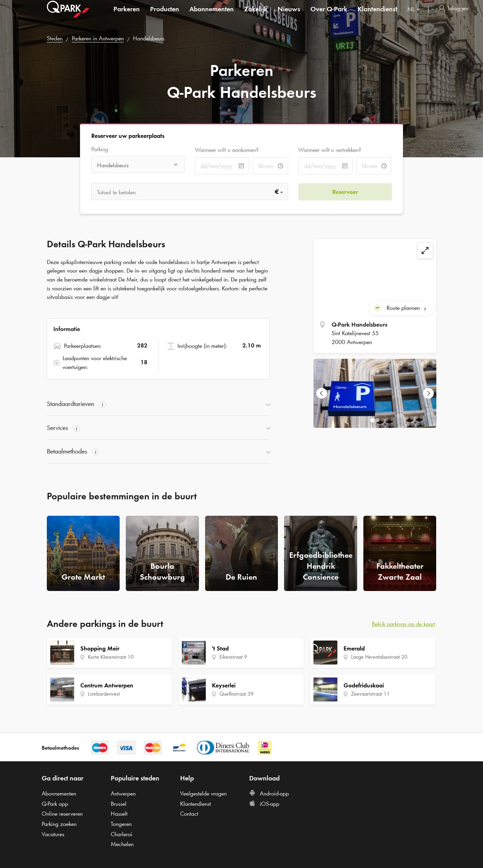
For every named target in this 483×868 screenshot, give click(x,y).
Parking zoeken (59, 824)
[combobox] (415, 16)
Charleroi (122, 834)
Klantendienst (377, 15)
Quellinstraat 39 (237, 694)
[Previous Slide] (322, 393)
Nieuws (289, 15)
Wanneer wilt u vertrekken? (330, 150)
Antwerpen (123, 793)
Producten (165, 15)
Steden (55, 38)
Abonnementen (212, 15)
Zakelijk (256, 15)
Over (329, 15)
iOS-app (264, 804)
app (55, 804)
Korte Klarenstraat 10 (111, 657)
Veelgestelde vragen (203, 793)
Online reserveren (62, 814)
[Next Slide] (428, 393)
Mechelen (122, 844)
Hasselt (119, 814)
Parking (100, 149)
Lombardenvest (104, 694)
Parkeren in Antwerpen (98, 38)
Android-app (269, 793)
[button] (158, 404)
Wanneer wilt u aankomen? (227, 150)
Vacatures (53, 834)
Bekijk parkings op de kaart (404, 624)
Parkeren (127, 15)
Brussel (119, 804)
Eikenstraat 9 (233, 657)
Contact (189, 814)
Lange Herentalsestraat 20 (379, 657)
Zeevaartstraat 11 (370, 694)
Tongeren (121, 824)
